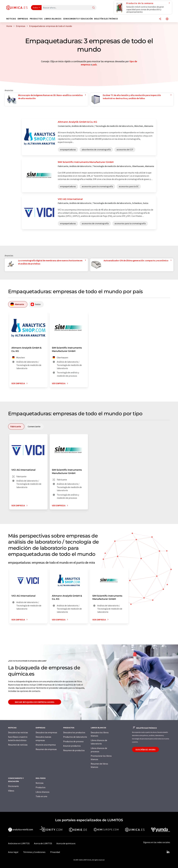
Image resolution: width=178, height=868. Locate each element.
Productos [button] (36, 19)
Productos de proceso (73, 741)
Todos (36, 8)
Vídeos (11, 791)
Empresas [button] (23, 19)
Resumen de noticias (18, 745)
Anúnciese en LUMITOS (19, 843)
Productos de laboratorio (75, 737)
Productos (41, 787)
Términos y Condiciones (34, 852)
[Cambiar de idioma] (167, 19)
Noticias (40, 783)
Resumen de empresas (46, 749)
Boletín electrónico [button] (106, 19)
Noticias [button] (11, 19)
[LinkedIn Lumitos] (168, 852)
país (95, 64)
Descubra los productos (74, 732)
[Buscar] (93, 8)
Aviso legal (13, 852)
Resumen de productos (74, 750)
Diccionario (13, 786)
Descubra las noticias (18, 732)
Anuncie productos (72, 746)
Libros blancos (43, 792)
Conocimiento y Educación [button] (78, 19)
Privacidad (55, 852)
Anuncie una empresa (46, 745)
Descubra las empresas (46, 732)
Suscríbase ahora (146, 749)
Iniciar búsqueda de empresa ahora (35, 702)
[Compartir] (160, 19)
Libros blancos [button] (53, 19)
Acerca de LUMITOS (43, 843)
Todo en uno (41, 796)
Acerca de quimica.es (66, 843)
